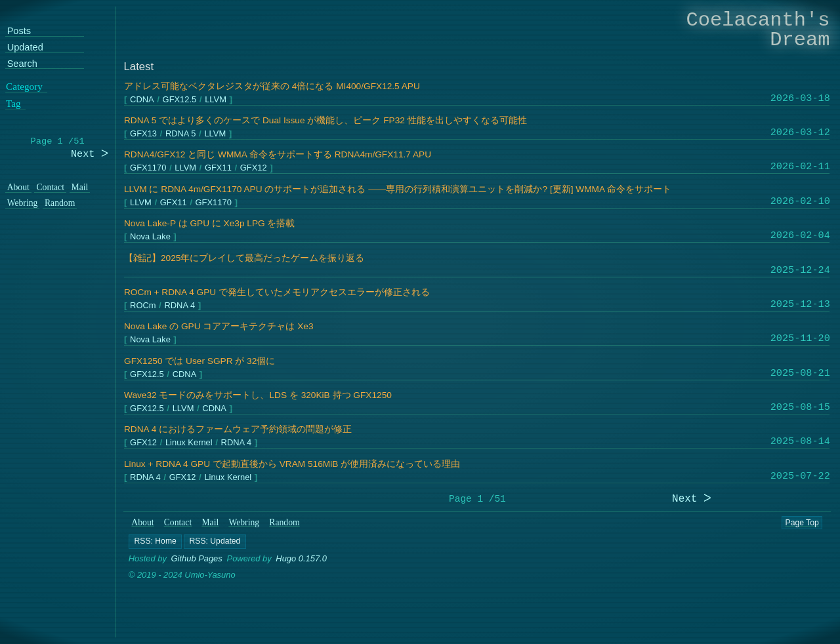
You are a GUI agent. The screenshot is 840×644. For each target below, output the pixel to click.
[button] (155, 542)
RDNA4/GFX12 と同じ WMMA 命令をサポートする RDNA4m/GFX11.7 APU (278, 154)
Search (22, 64)
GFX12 (253, 168)
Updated (25, 48)
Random (285, 522)
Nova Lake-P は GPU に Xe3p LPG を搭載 (210, 223)
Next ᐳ (692, 499)
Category (24, 86)
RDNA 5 (180, 134)
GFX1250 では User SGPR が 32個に (199, 361)
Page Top (802, 523)
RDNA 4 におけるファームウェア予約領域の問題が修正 (238, 429)
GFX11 (218, 168)
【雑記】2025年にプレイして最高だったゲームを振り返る (244, 258)
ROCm (143, 306)
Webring (244, 522)
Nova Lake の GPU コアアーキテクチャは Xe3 (219, 326)
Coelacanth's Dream (758, 30)
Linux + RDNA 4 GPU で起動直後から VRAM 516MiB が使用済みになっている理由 (292, 464)
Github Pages (197, 558)
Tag (13, 104)
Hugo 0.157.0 (302, 558)
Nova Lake (150, 237)
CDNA (142, 99)
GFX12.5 (179, 99)
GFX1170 (148, 168)
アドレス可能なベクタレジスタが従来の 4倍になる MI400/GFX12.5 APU (272, 86)
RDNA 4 (179, 306)
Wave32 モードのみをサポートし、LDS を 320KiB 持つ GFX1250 (258, 395)
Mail (211, 522)
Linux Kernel (188, 443)
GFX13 (143, 134)
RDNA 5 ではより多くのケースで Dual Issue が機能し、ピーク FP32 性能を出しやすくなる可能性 (325, 120)
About (143, 522)
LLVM (216, 99)
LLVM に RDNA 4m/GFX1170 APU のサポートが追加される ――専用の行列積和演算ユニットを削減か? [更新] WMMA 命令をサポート (398, 189)
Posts (19, 31)
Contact (178, 522)
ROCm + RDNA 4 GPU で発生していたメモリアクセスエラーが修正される (277, 292)
